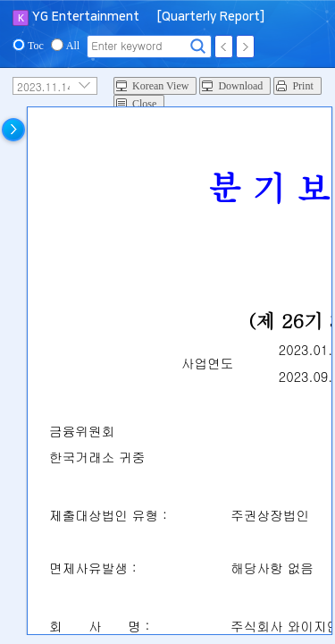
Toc (36, 46)
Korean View (160, 86)
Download (240, 86)
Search (198, 47)
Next (245, 47)
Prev (224, 47)
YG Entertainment (86, 17)
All (73, 46)
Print (302, 86)
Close (144, 104)
